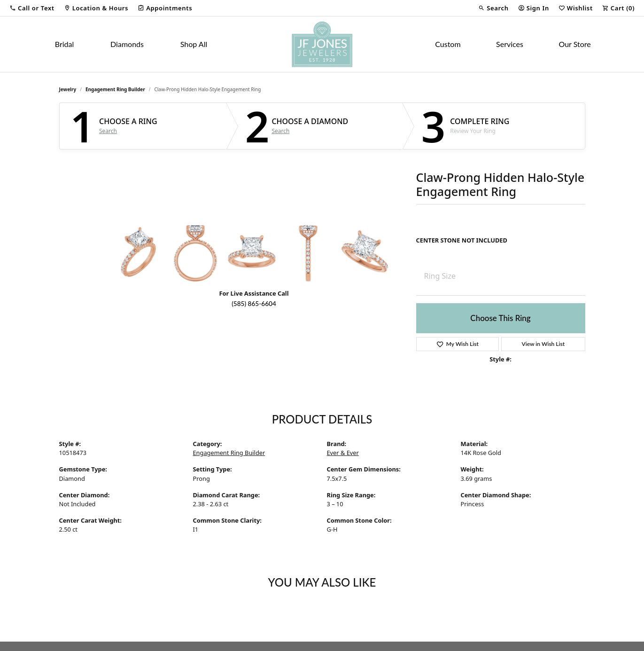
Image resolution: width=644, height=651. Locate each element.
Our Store (574, 44)
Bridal (65, 44)
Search (108, 131)
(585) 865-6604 (254, 304)
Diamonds (127, 44)
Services (510, 44)
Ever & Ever (343, 453)
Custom (448, 44)
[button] (32, 8)
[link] (96, 8)
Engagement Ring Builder (115, 89)
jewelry (68, 89)
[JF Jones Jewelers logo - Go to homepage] (322, 44)
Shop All (194, 44)
